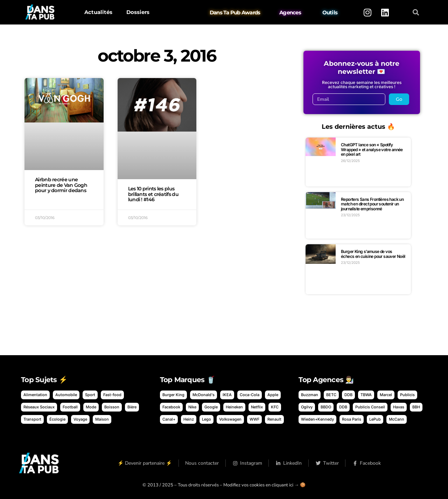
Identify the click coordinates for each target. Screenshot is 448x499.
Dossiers (138, 12)
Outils (330, 12)
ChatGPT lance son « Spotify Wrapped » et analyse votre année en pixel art (372, 149)
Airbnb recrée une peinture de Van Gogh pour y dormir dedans (61, 185)
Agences (290, 12)
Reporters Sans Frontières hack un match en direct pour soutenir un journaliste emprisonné (372, 204)
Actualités (98, 12)
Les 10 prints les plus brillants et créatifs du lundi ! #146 (153, 194)
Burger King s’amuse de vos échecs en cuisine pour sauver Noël (373, 254)
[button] (416, 12)
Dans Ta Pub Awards (235, 12)
